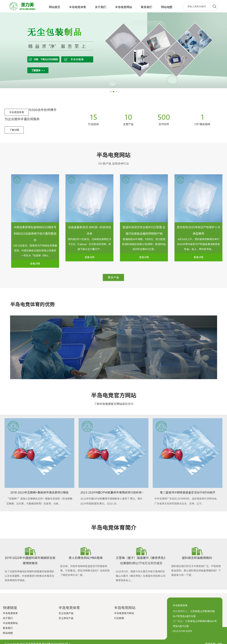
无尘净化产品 (66, 618)
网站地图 (167, 7)
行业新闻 (119, 618)
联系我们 (146, 7)
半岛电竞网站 (123, 7)
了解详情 (14, 130)
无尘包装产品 (66, 613)
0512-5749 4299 (182, 631)
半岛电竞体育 (77, 7)
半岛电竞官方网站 (111, 404)
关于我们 (100, 7)
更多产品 (113, 277)
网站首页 (54, 7)
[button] (111, 92)
